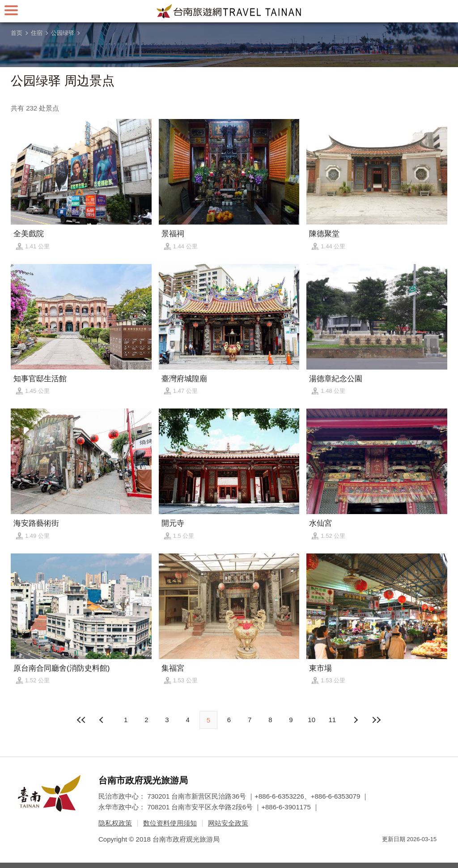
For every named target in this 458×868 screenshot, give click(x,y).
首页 (17, 33)
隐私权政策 (115, 823)
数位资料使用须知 (170, 823)
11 (333, 720)
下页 (102, 720)
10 (312, 720)
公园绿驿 (63, 33)
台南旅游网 (229, 11)
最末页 (376, 720)
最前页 (82, 720)
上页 (356, 720)
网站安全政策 (228, 823)
